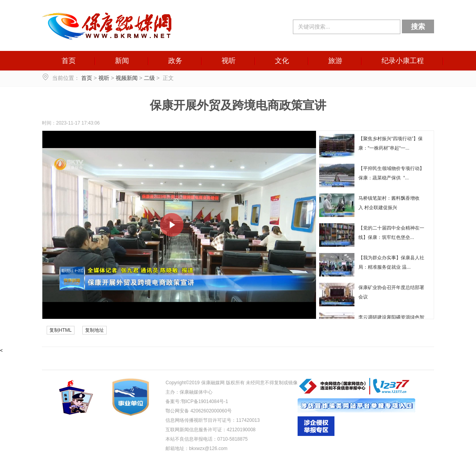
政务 (175, 61)
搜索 (418, 27)
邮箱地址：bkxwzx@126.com (196, 448)
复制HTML (61, 330)
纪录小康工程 (403, 61)
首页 (69, 61)
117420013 (248, 420)
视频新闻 (127, 78)
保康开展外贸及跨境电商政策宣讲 (238, 105)
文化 (282, 61)
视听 (229, 61)
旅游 (335, 61)
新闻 (122, 61)
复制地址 (94, 330)
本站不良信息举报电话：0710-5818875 (206, 439)
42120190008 (241, 430)
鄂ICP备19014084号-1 (205, 401)
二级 (149, 78)
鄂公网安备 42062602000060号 (199, 411)
